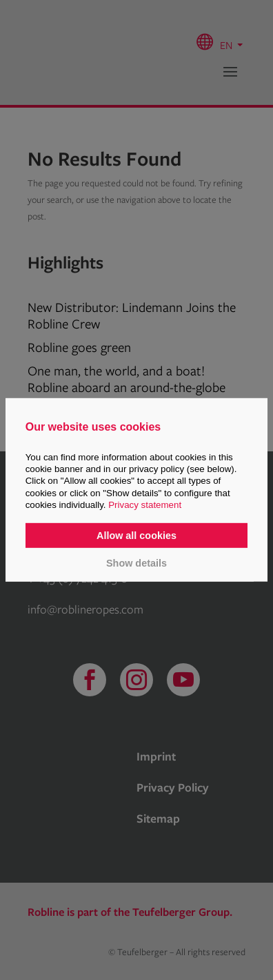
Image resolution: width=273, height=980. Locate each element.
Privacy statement (145, 505)
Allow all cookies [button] (136, 536)
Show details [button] (136, 562)
